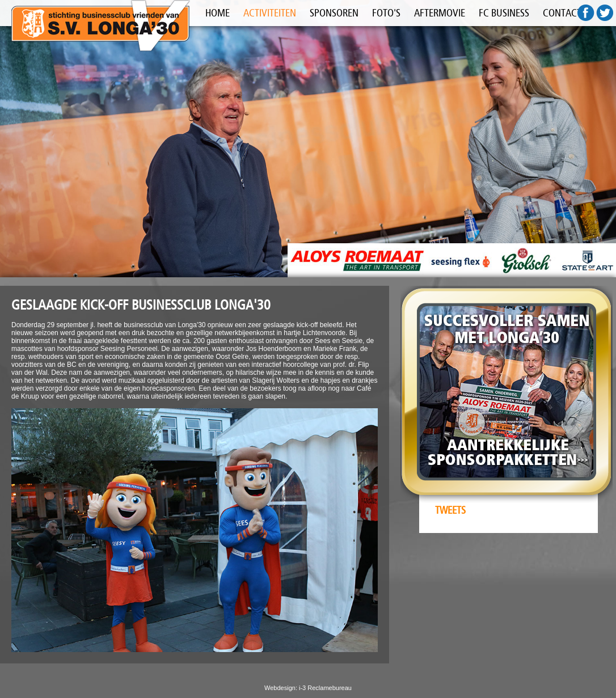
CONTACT (562, 13)
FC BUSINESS (504, 13)
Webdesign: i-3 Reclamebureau (308, 688)
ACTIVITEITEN (270, 13)
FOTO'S (386, 13)
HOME (218, 13)
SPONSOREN (334, 13)
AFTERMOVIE (440, 13)
